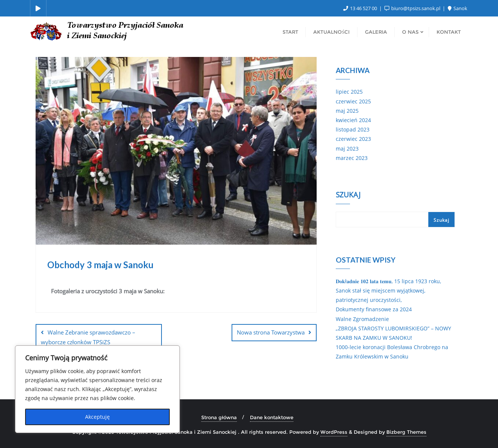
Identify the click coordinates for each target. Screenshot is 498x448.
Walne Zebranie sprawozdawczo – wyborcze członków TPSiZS (88, 337)
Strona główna (219, 417)
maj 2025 (347, 111)
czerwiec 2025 (353, 101)
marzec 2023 (352, 158)
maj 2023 (347, 149)
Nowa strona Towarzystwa (271, 332)
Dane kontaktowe (272, 417)
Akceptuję (97, 417)
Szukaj (348, 196)
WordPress (334, 432)
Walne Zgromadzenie (362, 319)
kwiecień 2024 (353, 120)
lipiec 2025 (349, 92)
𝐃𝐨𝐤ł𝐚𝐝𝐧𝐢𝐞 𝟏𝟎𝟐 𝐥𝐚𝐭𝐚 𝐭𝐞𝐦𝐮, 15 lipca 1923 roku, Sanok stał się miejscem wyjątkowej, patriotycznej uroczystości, (388, 290)
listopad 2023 (353, 129)
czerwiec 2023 (353, 139)
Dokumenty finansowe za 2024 (374, 309)
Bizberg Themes (406, 432)
